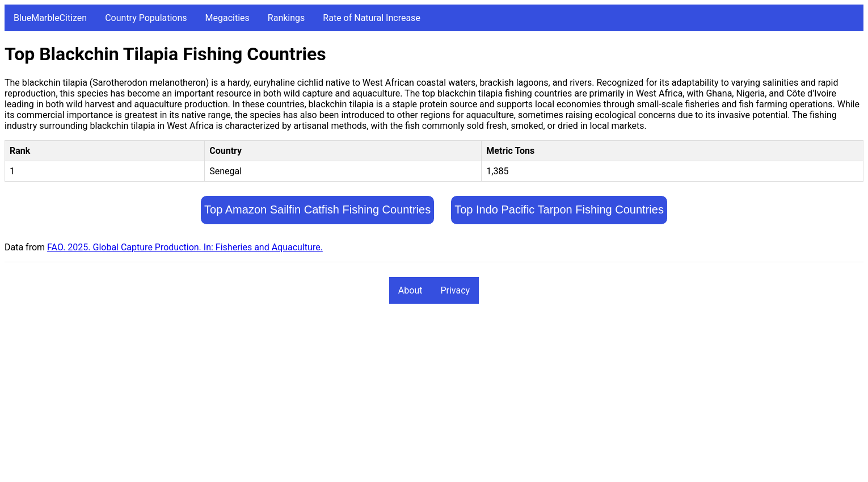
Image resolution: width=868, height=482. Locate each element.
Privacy (455, 290)
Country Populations (146, 18)
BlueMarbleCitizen (50, 18)
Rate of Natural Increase (372, 18)
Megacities (227, 18)
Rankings (286, 18)
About (410, 290)
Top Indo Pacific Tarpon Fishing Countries (559, 209)
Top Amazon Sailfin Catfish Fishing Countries (317, 209)
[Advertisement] (345, 398)
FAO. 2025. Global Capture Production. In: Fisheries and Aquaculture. (185, 247)
